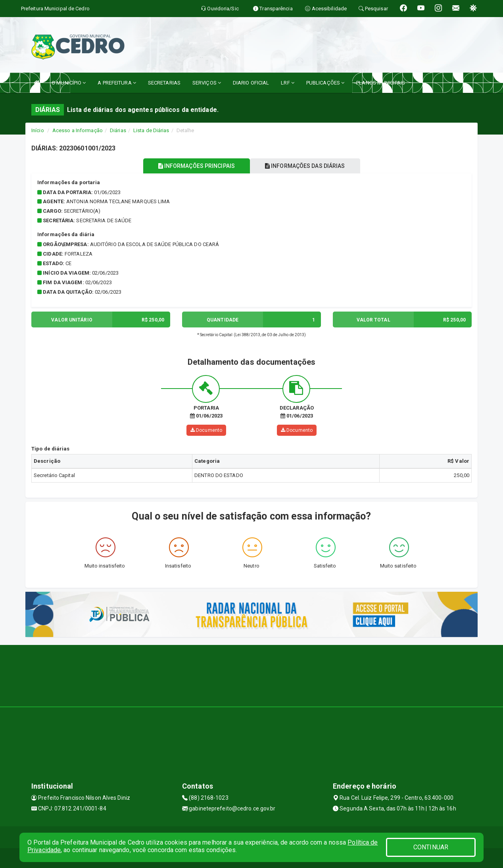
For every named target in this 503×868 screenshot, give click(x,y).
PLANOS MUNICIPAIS (381, 83)
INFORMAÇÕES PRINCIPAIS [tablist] (195, 166)
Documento (206, 430)
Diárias (118, 130)
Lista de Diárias (151, 130)
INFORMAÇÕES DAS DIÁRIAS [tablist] (307, 166)
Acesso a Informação (78, 130)
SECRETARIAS (164, 83)
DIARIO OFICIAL (251, 83)
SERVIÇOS (207, 83)
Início (38, 130)
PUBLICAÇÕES (325, 83)
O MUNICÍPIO (69, 83)
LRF (288, 83)
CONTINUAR (431, 847)
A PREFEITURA (117, 83)
